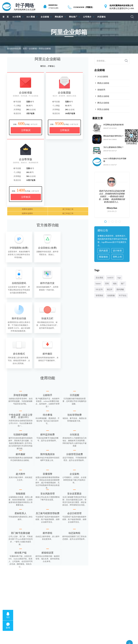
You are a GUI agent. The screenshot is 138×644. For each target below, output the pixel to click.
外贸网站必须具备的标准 (114, 125)
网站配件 (59, 17)
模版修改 (103, 257)
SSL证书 (99, 289)
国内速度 (103, 251)
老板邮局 (101, 90)
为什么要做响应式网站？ (114, 147)
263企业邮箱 (103, 77)
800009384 (53, 5)
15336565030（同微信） (84, 7)
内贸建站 (102, 17)
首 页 (6, 17)
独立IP (110, 289)
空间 (107, 284)
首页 (25, 49)
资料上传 (117, 257)
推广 (123, 284)
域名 (115, 284)
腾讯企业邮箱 (103, 103)
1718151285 (53, 8)
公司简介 (87, 17)
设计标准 (117, 251)
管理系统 (99, 296)
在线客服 (111, 296)
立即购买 (26, 130)
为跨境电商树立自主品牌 (25, 7)
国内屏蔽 (120, 289)
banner (98, 284)
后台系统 (99, 278)
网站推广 (73, 17)
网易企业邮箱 (103, 83)
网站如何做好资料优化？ (114, 136)
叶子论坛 (123, 296)
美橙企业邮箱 (103, 96)
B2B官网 (17, 17)
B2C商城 (31, 17)
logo (119, 278)
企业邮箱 (45, 17)
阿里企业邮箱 (103, 109)
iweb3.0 (110, 278)
